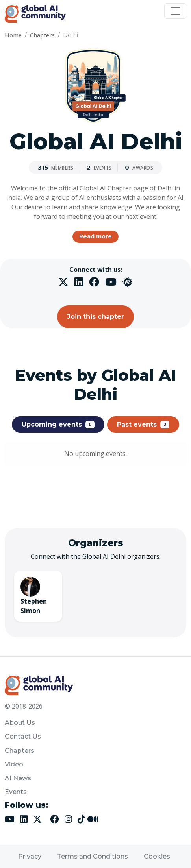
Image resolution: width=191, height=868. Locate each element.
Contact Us (23, 736)
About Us (20, 723)
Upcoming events (58, 425)
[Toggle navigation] (175, 11)
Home (13, 35)
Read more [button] (95, 236)
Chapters (42, 35)
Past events (143, 425)
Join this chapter (95, 317)
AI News (18, 778)
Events (16, 792)
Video (14, 764)
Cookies (157, 856)
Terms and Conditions (93, 856)
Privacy (30, 856)
